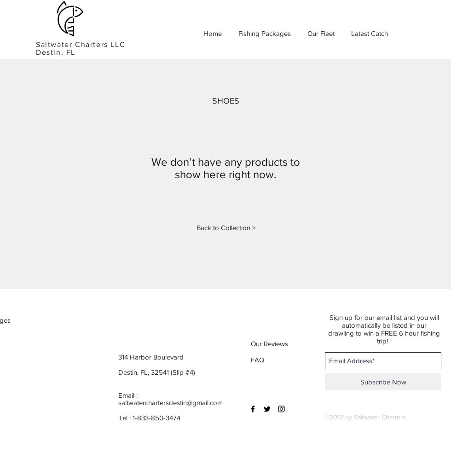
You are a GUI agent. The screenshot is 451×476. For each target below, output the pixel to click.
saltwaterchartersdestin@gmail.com (171, 403)
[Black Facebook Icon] (253, 409)
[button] (280, 343)
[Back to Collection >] (226, 227)
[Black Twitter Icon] (267, 409)
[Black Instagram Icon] (281, 409)
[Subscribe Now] (383, 382)
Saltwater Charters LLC (81, 44)
